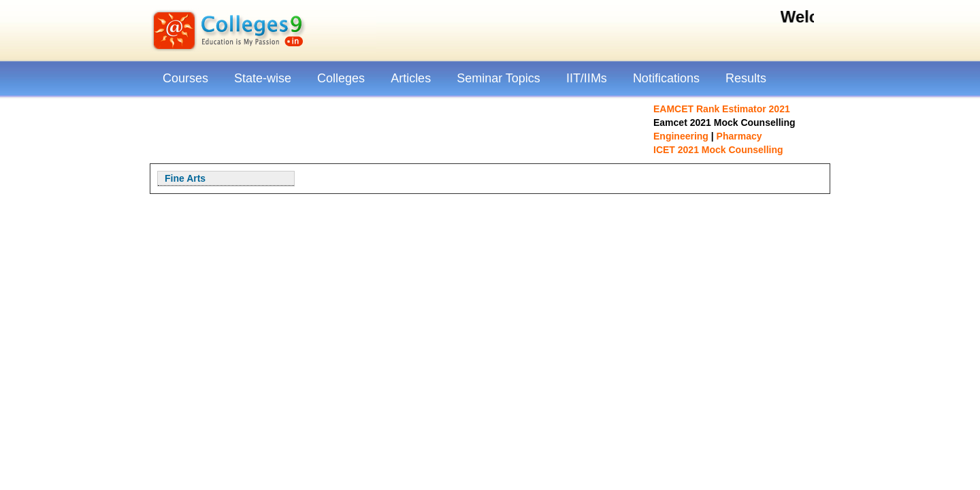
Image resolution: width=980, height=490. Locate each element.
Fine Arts (185, 178)
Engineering (681, 136)
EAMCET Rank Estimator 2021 (722, 109)
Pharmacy (739, 136)
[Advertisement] (398, 129)
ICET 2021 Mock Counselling (718, 150)
